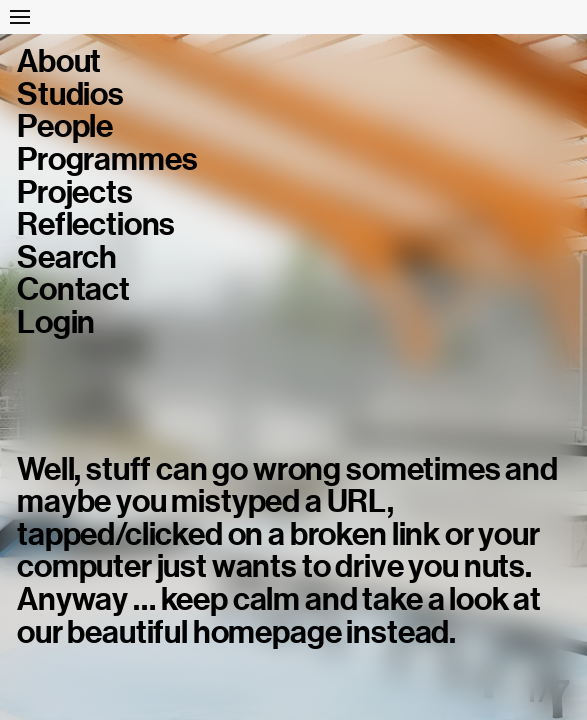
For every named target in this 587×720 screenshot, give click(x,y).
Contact (73, 289)
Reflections (96, 224)
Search (67, 257)
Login (56, 322)
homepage (267, 632)
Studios (70, 94)
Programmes (107, 159)
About (59, 61)
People (65, 126)
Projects (75, 192)
